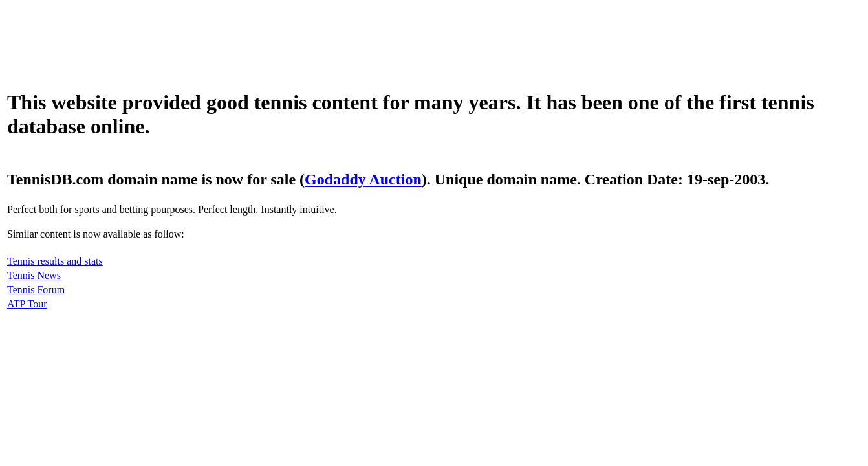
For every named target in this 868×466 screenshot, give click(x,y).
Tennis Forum (36, 290)
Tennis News (34, 275)
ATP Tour (27, 304)
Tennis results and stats (55, 261)
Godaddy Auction (363, 179)
